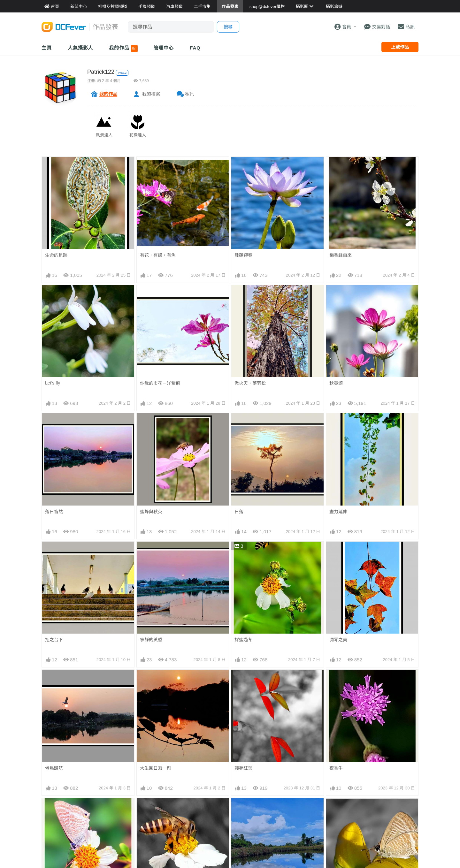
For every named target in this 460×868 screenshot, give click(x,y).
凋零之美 (338, 640)
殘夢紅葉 (243, 768)
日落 (239, 512)
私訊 (189, 94)
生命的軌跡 (56, 255)
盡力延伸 (338, 512)
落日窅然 (54, 512)
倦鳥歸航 (54, 768)
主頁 (47, 48)
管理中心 (164, 48)
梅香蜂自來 (341, 255)
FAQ (195, 48)
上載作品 (400, 47)
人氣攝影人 (80, 48)
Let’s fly (53, 383)
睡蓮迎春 (243, 255)
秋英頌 (336, 383)
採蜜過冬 (243, 640)
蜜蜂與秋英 (151, 512)
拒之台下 (54, 640)
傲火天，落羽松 (250, 383)
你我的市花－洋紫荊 (160, 383)
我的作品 (123, 49)
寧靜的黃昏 (151, 640)
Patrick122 (101, 72)
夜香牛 (336, 768)
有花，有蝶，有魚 (158, 255)
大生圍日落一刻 (156, 768)
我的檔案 (151, 94)
